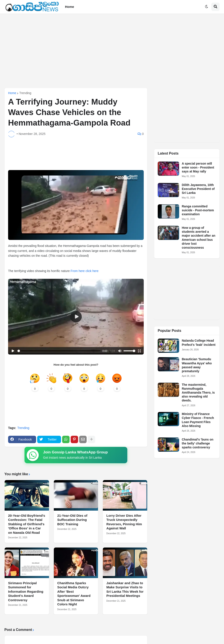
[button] (206, 7)
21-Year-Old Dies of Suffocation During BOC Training (72, 520)
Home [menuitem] (70, 7)
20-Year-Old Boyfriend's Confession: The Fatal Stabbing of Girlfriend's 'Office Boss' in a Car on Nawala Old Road (27, 524)
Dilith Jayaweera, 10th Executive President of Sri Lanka (198, 189)
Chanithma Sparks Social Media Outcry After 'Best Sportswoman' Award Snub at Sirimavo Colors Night (74, 594)
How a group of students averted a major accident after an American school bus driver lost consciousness (199, 238)
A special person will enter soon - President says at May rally (198, 167)
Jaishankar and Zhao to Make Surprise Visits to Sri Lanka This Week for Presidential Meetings (125, 589)
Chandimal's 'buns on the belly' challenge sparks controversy (198, 443)
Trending (25, 93)
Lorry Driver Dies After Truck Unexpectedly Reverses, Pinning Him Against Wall (124, 522)
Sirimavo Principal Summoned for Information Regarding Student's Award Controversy (26, 591)
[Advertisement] (112, 51)
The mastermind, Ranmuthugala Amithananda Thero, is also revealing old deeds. (198, 393)
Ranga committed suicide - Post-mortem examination (198, 210)
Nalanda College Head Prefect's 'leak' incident (199, 343)
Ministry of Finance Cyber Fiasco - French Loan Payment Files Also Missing (198, 420)
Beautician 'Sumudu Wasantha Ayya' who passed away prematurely (197, 365)
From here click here (85, 271)
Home (12, 93)
